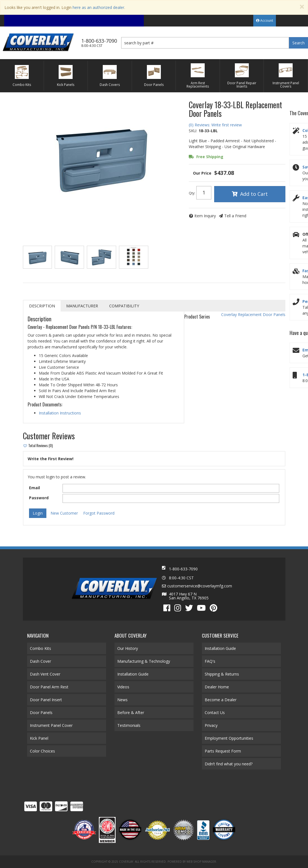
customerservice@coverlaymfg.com (200, 586)
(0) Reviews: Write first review (215, 125)
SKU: (193, 131)
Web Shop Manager (201, 862)
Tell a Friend (235, 216)
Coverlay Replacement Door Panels (253, 314)
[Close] (302, 7)
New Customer (64, 513)
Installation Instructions (60, 413)
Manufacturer (82, 306)
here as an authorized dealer (98, 7)
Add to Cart (254, 194)
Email (34, 488)
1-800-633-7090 (183, 569)
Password (39, 498)
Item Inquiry (205, 216)
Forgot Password (99, 513)
